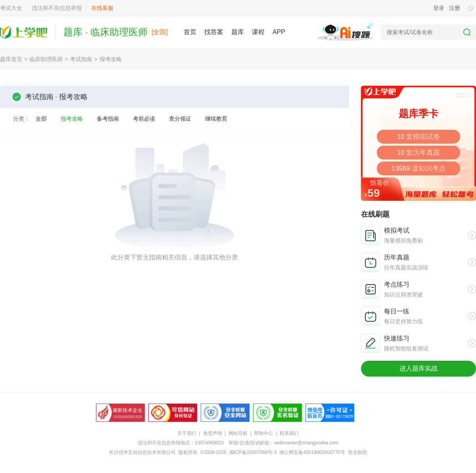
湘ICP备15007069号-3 (253, 452)
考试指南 (81, 59)
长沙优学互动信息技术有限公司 (142, 452)
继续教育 (216, 119)
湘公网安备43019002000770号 (312, 452)
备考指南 (108, 119)
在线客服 (102, 8)
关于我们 (187, 433)
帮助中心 (263, 433)
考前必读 (144, 119)
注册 (455, 8)
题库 (238, 32)
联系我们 (289, 433)
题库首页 (11, 59)
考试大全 (11, 8)
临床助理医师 (46, 59)
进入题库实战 (418, 368)
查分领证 (180, 119)
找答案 (214, 32)
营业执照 (357, 452)
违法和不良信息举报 (57, 8)
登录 (439, 8)
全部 (41, 119)
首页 (190, 32)
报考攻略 (111, 59)
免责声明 (213, 433)
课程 (258, 32)
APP (279, 32)
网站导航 (238, 433)
